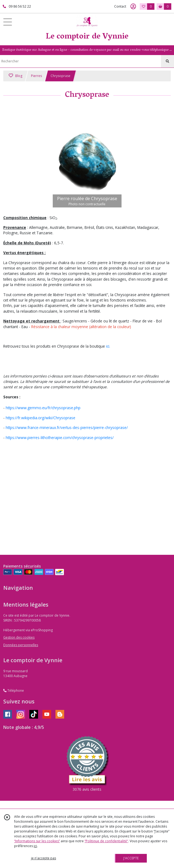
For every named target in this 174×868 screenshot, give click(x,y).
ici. (108, 346)
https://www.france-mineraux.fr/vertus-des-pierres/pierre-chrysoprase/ (67, 427)
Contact (120, 6)
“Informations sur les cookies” (37, 841)
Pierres (36, 76)
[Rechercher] (167, 61)
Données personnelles (21, 645)
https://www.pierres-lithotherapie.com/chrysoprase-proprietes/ (60, 438)
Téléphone (14, 691)
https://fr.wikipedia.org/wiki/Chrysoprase (41, 418)
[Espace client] (133, 7)
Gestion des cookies (19, 637)
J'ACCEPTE (131, 858)
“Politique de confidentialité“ (106, 841)
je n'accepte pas (43, 858)
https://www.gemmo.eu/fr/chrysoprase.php (43, 408)
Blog (15, 76)
